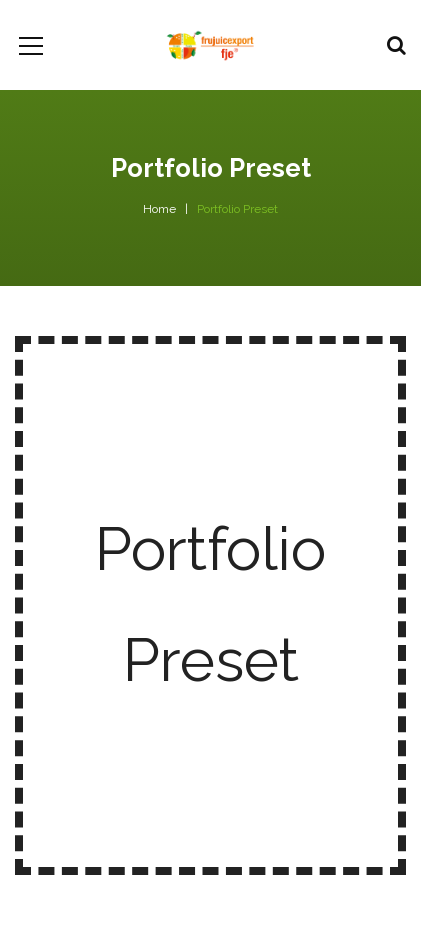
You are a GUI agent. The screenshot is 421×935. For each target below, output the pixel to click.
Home (159, 209)
